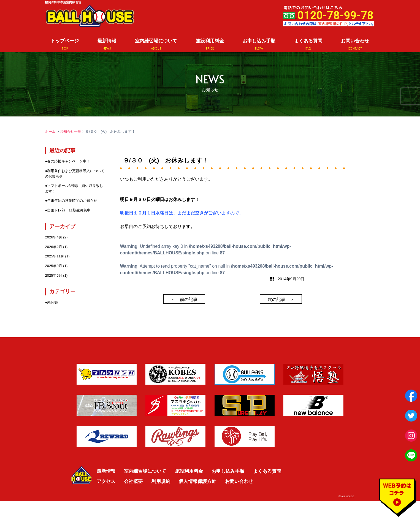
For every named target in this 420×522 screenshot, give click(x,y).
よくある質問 (308, 44)
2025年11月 (55, 256)
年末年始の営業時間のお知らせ (72, 201)
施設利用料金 (210, 44)
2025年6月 (53, 275)
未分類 (52, 302)
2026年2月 (53, 247)
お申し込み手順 (259, 44)
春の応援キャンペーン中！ (69, 161)
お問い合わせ (355, 44)
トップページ (65, 44)
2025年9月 (53, 266)
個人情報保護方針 (197, 481)
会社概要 (133, 481)
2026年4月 (53, 237)
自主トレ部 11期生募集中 (69, 210)
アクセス (106, 481)
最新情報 (107, 44)
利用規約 (161, 481)
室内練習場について (156, 44)
